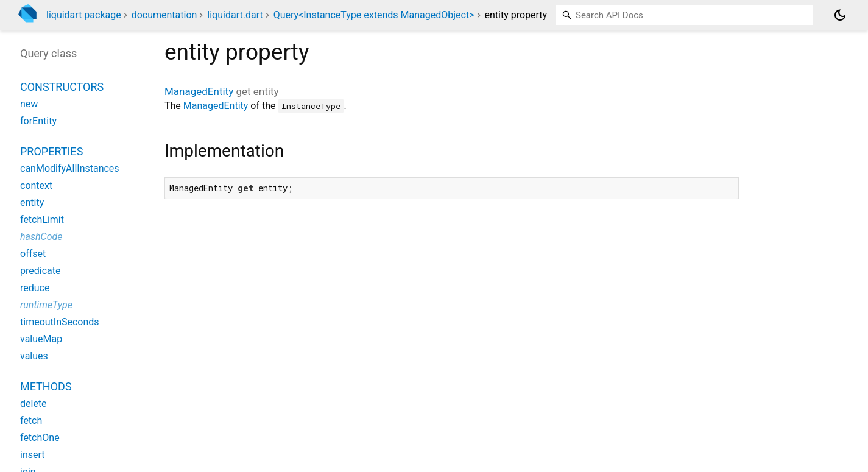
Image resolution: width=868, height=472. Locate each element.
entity (32, 203)
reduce (35, 288)
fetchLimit (42, 220)
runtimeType (46, 305)
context (36, 185)
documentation (164, 15)
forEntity (38, 121)
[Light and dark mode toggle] (840, 15)
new (29, 104)
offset (33, 254)
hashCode (41, 237)
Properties (51, 151)
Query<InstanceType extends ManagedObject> (374, 15)
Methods (46, 386)
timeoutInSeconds (60, 322)
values (34, 356)
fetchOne (40, 438)
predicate (40, 271)
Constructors (62, 87)
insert (33, 455)
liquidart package (84, 15)
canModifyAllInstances (70, 168)
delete (34, 403)
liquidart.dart (235, 15)
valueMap (41, 339)
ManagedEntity (199, 91)
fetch (31, 421)
